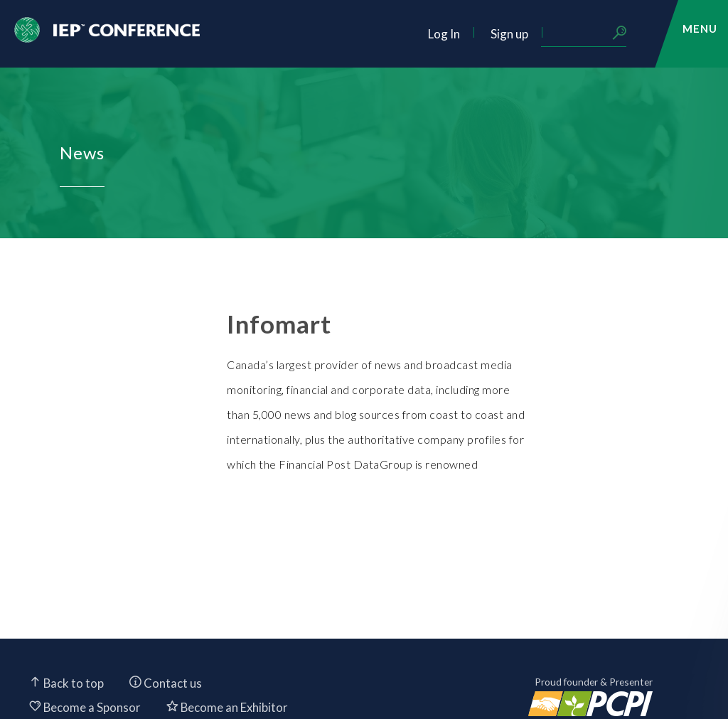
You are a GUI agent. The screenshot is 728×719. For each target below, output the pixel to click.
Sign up (509, 34)
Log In (444, 34)
